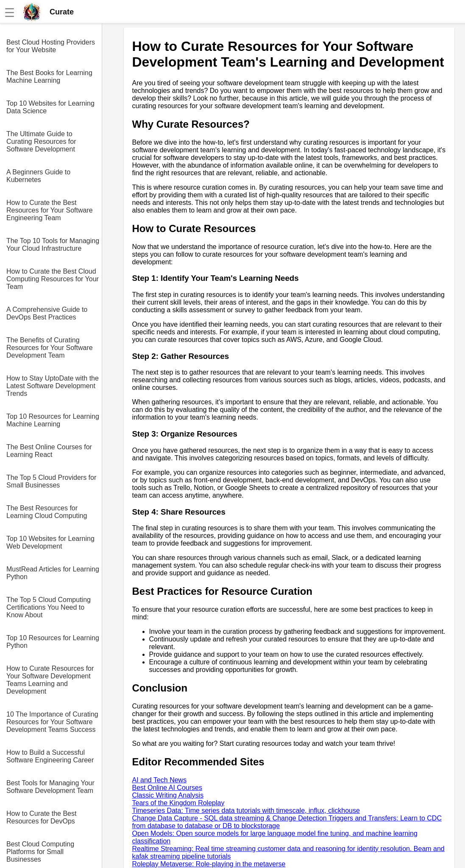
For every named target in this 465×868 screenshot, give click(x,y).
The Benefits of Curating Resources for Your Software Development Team (50, 348)
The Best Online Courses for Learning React (49, 451)
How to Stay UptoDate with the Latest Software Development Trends (53, 386)
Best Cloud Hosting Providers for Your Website (51, 46)
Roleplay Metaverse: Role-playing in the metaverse (209, 864)
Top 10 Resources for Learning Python (53, 642)
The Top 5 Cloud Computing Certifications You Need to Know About (49, 607)
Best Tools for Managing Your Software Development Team (50, 787)
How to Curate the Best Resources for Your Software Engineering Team (50, 210)
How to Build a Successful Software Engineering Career (50, 756)
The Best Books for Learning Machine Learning (49, 77)
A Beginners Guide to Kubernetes (38, 176)
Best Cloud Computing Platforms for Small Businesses (40, 852)
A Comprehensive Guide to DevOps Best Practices (47, 313)
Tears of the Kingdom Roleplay (178, 803)
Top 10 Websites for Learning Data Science (50, 107)
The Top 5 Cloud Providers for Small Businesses (51, 481)
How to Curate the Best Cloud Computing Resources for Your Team (53, 279)
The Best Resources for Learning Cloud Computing (47, 512)
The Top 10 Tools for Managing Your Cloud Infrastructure (53, 245)
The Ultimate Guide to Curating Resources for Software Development (41, 141)
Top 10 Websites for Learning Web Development (50, 542)
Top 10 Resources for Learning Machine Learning (53, 420)
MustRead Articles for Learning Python (53, 573)
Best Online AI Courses (167, 788)
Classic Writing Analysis (168, 795)
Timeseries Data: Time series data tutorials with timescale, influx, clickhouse (246, 811)
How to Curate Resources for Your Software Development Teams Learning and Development (50, 680)
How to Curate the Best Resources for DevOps (41, 817)
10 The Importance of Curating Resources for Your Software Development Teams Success (52, 722)
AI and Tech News (160, 780)
